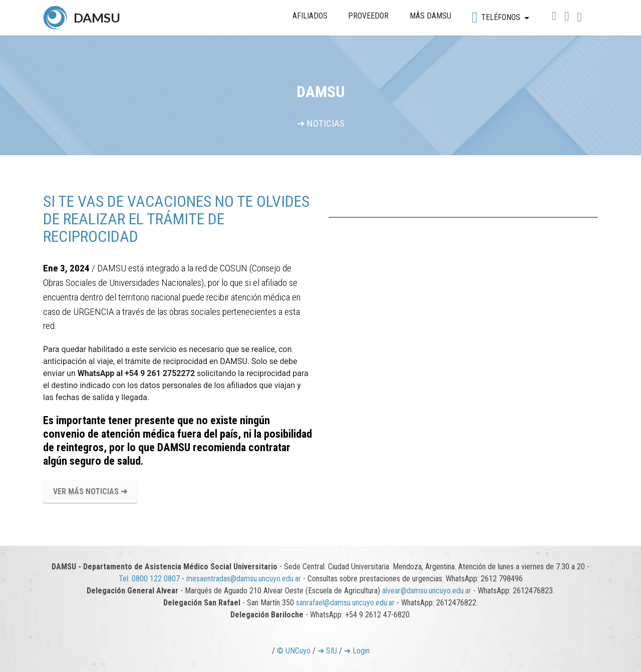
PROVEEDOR (368, 16)
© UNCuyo (294, 651)
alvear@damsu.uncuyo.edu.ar (427, 591)
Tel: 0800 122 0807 (149, 579)
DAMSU (97, 18)
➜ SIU (327, 651)
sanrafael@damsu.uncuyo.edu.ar (345, 603)
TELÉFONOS (496, 18)
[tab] (463, 217)
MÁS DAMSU (430, 16)
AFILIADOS (310, 16)
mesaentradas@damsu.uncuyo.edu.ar (244, 579)
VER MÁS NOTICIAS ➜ (90, 491)
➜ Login (357, 651)
